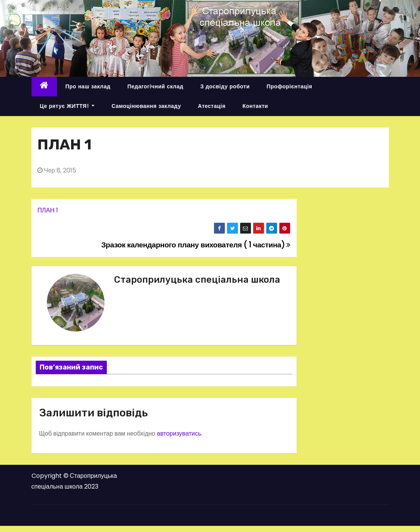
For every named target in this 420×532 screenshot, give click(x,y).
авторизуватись (179, 433)
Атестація (212, 106)
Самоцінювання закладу (146, 106)
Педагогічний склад (155, 86)
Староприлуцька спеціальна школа (197, 280)
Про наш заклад (88, 86)
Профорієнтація (290, 86)
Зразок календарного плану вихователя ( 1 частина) (196, 245)
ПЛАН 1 (48, 210)
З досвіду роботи (225, 86)
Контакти (255, 106)
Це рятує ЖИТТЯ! (67, 106)
